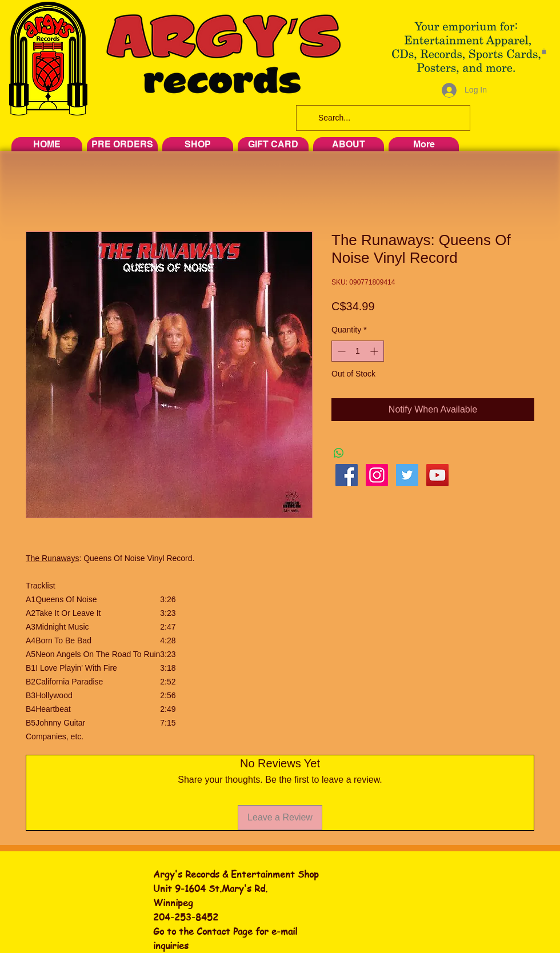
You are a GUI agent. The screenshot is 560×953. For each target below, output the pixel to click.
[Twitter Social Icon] (407, 475)
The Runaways (52, 558)
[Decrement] (340, 351)
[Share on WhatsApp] (339, 453)
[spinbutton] (358, 351)
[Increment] (375, 351)
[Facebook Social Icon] (347, 475)
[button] (544, 51)
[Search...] (382, 118)
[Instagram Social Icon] (377, 475)
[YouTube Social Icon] (437, 475)
